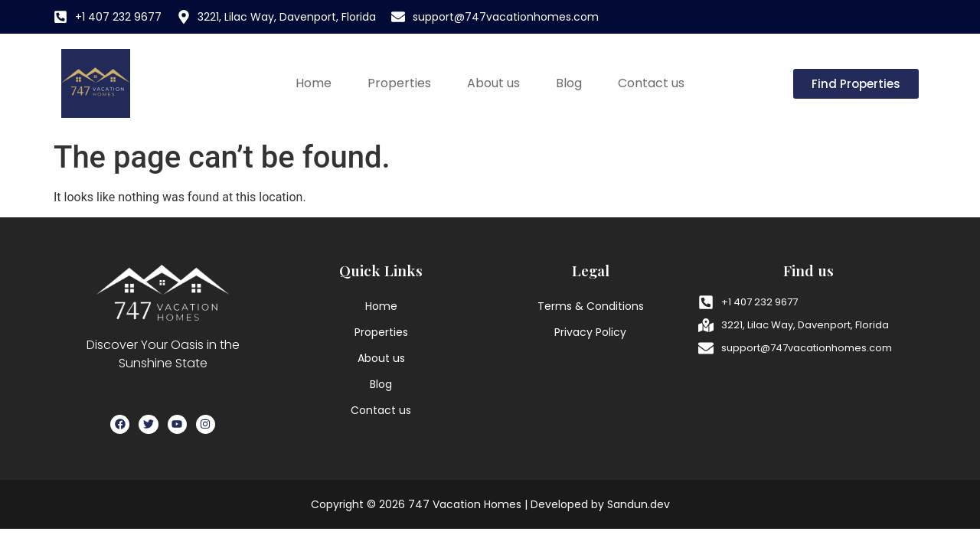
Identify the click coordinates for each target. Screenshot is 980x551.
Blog (569, 83)
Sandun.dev (639, 504)
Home (314, 83)
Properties (399, 83)
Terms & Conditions (591, 306)
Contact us (651, 83)
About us (493, 83)
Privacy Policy (590, 332)
